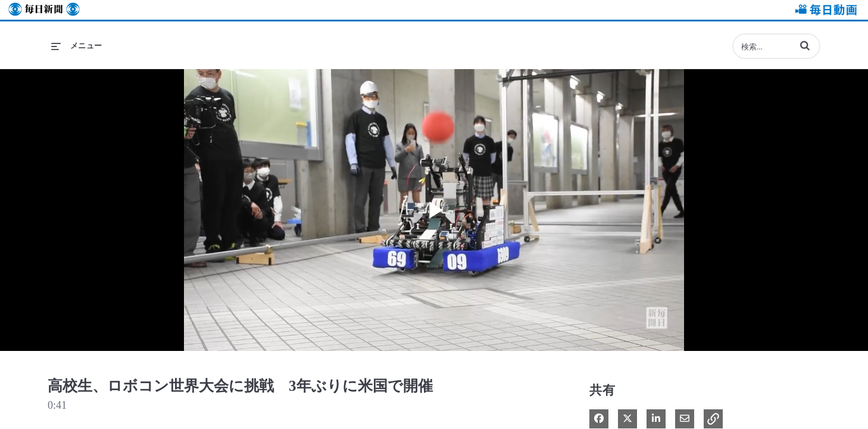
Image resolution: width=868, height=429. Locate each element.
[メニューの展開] (77, 46)
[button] (805, 45)
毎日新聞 (44, 10)
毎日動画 (824, 10)
